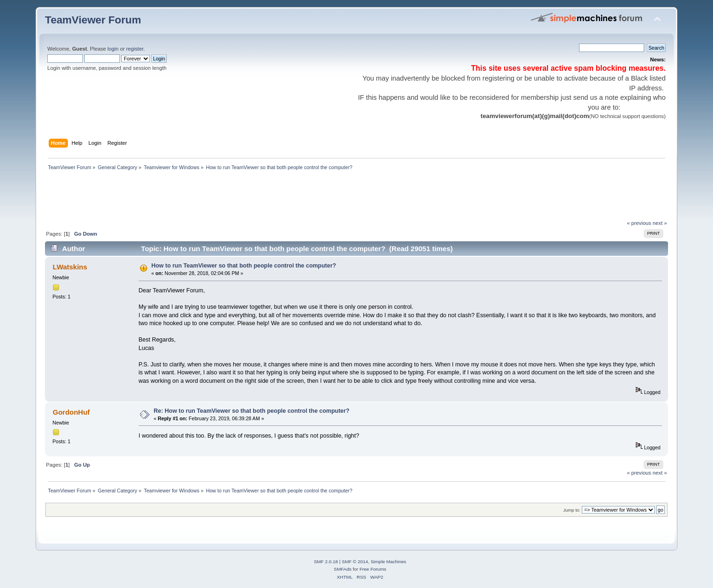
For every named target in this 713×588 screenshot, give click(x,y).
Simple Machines (388, 562)
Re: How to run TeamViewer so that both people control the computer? (252, 411)
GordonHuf (71, 412)
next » (660, 223)
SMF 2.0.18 (326, 562)
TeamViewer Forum (93, 20)
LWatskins (70, 267)
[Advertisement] (215, 198)
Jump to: (572, 510)
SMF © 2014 (355, 562)
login (113, 49)
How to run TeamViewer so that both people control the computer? (244, 266)
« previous (639, 223)
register (135, 49)
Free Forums (373, 569)
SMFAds (343, 569)
